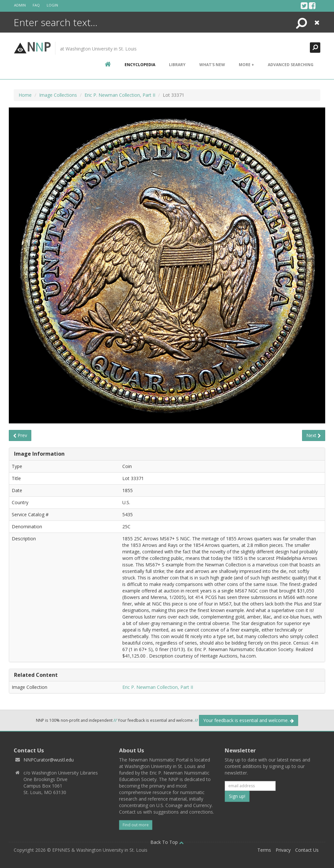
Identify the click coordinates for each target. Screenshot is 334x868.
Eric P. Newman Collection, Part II (120, 95)
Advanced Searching (291, 65)
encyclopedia (140, 65)
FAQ (36, 5)
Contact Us (307, 850)
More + (246, 65)
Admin (20, 5)
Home (25, 95)
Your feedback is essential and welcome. (249, 720)
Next (314, 435)
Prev (20, 435)
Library (177, 65)
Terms (264, 850)
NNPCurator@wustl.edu (49, 760)
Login (52, 5)
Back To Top (167, 842)
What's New (212, 65)
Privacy (283, 850)
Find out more (136, 825)
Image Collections (58, 95)
